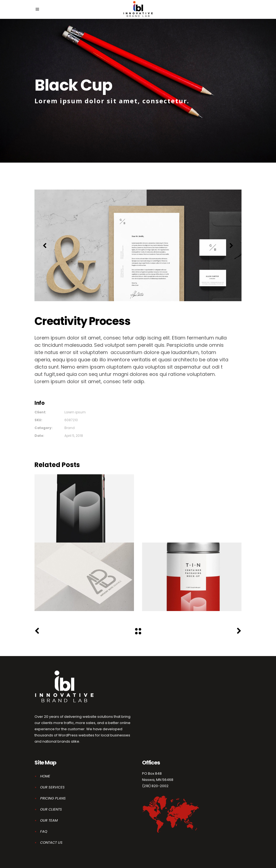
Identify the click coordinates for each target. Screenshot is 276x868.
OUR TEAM (49, 820)
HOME (45, 776)
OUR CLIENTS (51, 809)
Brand (70, 428)
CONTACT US (51, 843)
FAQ (44, 831)
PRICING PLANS (53, 798)
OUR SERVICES (52, 787)
